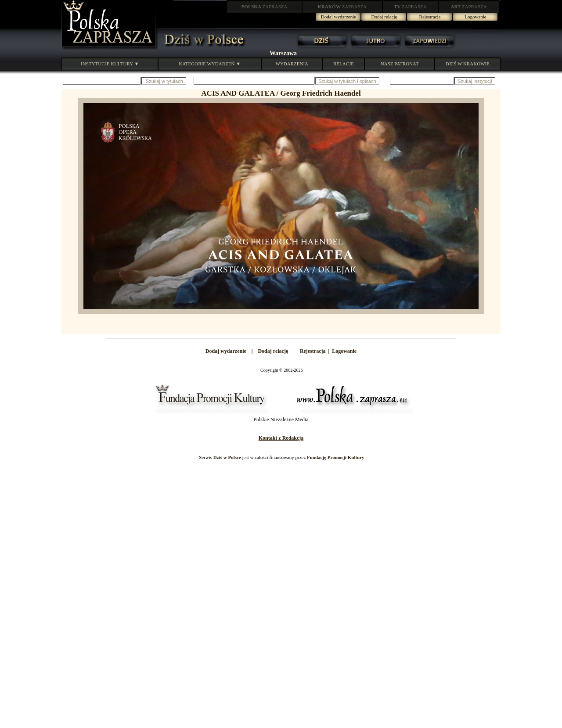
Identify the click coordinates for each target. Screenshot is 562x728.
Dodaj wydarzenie (339, 17)
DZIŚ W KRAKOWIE (468, 64)
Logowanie (475, 17)
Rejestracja (430, 17)
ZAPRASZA (265, 7)
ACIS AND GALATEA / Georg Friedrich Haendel (281, 93)
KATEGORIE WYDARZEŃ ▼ (210, 64)
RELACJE (344, 64)
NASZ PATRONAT (400, 64)
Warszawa (283, 53)
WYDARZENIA (292, 64)
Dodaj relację (384, 17)
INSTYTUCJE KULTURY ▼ (110, 64)
